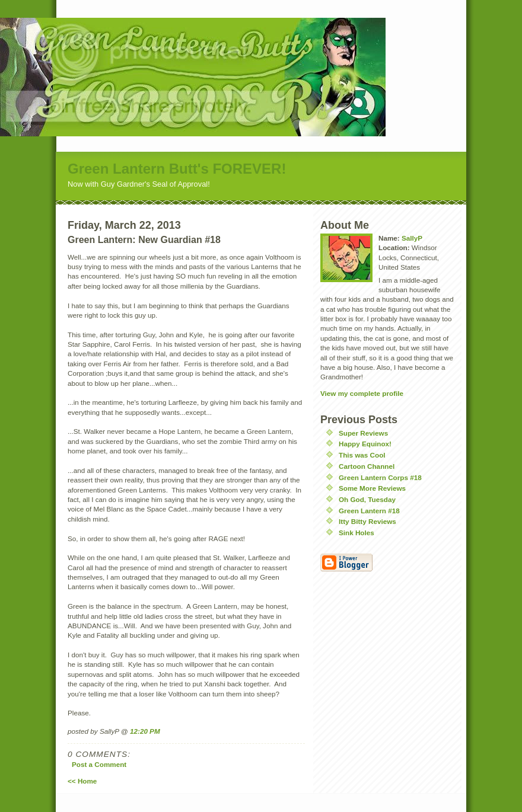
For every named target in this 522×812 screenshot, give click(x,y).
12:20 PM (145, 731)
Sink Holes (357, 533)
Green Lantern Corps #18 (380, 477)
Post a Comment (99, 764)
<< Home (82, 781)
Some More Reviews (372, 488)
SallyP (412, 238)
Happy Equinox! (365, 444)
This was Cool (362, 455)
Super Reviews (363, 433)
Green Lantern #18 (369, 511)
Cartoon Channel (367, 466)
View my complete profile (362, 393)
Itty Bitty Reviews (367, 521)
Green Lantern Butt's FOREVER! (177, 169)
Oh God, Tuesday (367, 499)
